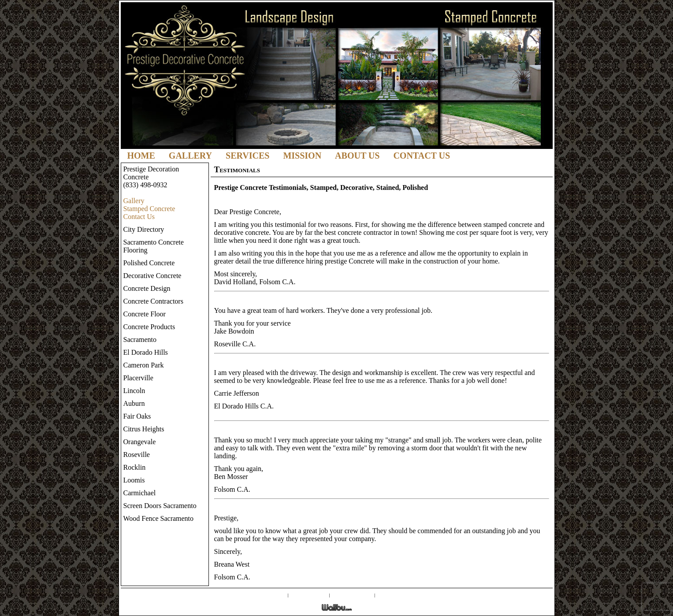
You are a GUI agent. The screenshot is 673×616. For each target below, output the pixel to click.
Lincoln (134, 391)
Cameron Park (144, 365)
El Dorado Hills (146, 352)
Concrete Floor (145, 314)
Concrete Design (147, 288)
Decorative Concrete (152, 276)
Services (247, 156)
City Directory (144, 229)
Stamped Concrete (149, 209)
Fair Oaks (137, 416)
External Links (352, 594)
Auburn (134, 403)
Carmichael (140, 493)
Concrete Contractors (153, 301)
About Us (357, 156)
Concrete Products (149, 327)
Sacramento (140, 340)
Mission (302, 156)
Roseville (137, 455)
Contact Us (422, 156)
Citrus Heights (144, 429)
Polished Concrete (149, 263)
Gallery (190, 156)
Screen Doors (309, 594)
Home (141, 156)
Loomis (134, 480)
